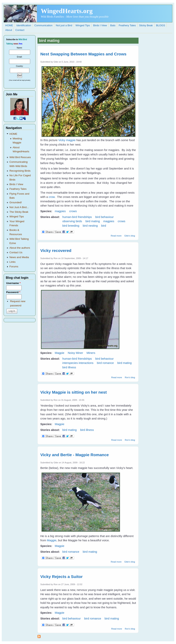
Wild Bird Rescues (20, 157)
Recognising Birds (20, 171)
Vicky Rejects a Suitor (62, 577)
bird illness (69, 367)
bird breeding (71, 226)
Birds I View (100, 25)
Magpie (60, 353)
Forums (14, 266)
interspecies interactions (78, 363)
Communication (43, 25)
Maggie (52, 540)
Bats (113, 25)
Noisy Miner (75, 353)
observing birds (72, 221)
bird (104, 226)
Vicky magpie (67, 140)
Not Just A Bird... (19, 207)
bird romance (105, 363)
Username (13, 283)
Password (13, 292)
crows (73, 211)
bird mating (93, 221)
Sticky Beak (146, 25)
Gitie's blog (130, 236)
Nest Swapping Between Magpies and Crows (83, 54)
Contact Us (16, 252)
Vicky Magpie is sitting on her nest (74, 392)
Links (13, 262)
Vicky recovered (56, 250)
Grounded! (16, 202)
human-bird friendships (77, 217)
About (9, 30)
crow (52, 197)
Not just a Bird (64, 25)
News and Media (19, 257)
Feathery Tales (127, 25)
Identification (24, 25)
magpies (60, 211)
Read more (116, 236)
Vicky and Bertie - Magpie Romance (75, 455)
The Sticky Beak (19, 212)
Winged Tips (83, 25)
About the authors (20, 248)
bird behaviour (104, 217)
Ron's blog (130, 377)
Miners (91, 353)
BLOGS (161, 25)
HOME (9, 25)
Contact (20, 30)
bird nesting (90, 226)
